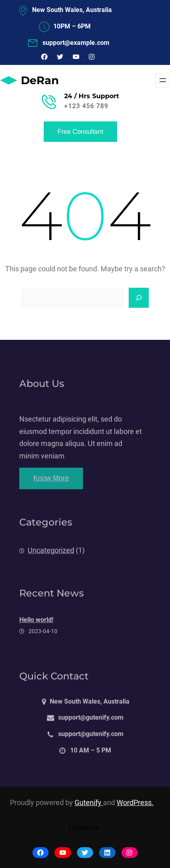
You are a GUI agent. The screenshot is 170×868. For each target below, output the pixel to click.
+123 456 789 (86, 106)
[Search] (139, 298)
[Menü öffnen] (163, 80)
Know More (51, 484)
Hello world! (36, 626)
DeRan (40, 80)
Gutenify (89, 803)
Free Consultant (81, 132)
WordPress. (135, 803)
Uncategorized (51, 555)
